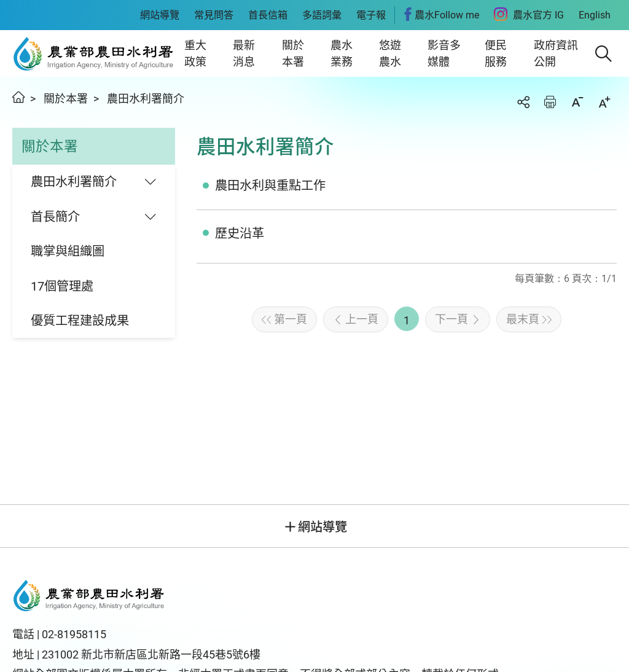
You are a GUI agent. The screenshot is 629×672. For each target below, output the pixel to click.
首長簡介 (55, 217)
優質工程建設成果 (80, 321)
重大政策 (195, 53)
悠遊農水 (390, 53)
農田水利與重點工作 (270, 186)
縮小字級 (577, 102)
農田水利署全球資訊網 (94, 53)
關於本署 (293, 53)
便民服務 (496, 53)
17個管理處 (62, 286)
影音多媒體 (444, 53)
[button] (604, 54)
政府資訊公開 (556, 53)
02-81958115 (74, 634)
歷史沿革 (240, 233)
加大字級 (604, 102)
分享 (523, 102)
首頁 (18, 97)
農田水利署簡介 (146, 99)
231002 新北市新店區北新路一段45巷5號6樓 (151, 654)
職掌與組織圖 (68, 251)
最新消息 (244, 53)
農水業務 (342, 53)
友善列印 (550, 102)
